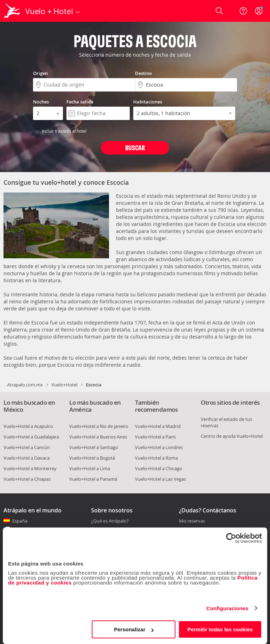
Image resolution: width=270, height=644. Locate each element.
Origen (40, 73)
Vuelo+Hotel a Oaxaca (27, 458)
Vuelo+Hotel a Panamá (93, 479)
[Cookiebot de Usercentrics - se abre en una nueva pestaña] (231, 538)
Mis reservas (192, 521)
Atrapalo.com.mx (25, 385)
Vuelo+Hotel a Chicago (159, 468)
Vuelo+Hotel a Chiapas (27, 479)
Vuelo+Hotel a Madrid (158, 426)
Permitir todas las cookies (220, 629)
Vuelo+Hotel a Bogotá (92, 458)
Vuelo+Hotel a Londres (159, 447)
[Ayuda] (243, 11)
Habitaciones (148, 102)
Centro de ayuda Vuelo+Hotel (232, 436)
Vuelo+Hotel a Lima (90, 468)
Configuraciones (227, 608)
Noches (41, 102)
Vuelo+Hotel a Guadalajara (31, 437)
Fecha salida (80, 102)
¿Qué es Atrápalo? (110, 521)
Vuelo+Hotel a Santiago (94, 447)
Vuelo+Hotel (64, 385)
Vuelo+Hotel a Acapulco (28, 426)
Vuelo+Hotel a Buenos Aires (98, 437)
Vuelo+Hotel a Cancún (27, 447)
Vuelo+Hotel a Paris (155, 437)
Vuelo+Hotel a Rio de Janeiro (99, 426)
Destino (143, 73)
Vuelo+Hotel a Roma (156, 458)
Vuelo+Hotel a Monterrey (30, 468)
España (20, 521)
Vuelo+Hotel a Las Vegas (160, 479)
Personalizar (134, 629)
